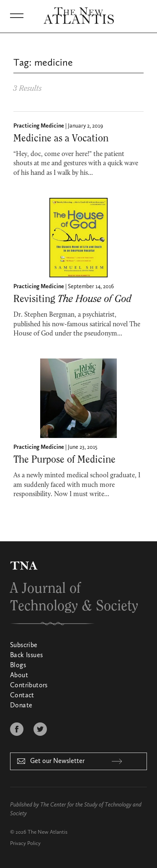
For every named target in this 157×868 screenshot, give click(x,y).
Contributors (29, 686)
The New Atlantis (48, 832)
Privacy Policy (25, 844)
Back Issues (26, 655)
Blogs (18, 666)
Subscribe (24, 645)
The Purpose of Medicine (64, 460)
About (19, 676)
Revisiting (72, 299)
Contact (22, 696)
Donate (21, 706)
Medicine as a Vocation (61, 138)
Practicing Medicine (39, 126)
